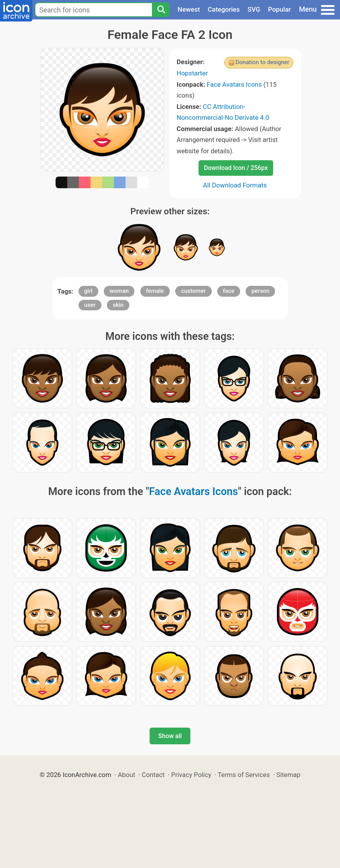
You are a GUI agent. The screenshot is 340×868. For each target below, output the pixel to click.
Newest (189, 9)
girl (88, 291)
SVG (254, 9)
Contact (153, 775)
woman (119, 291)
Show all (170, 736)
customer (194, 291)
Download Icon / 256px (236, 168)
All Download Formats (235, 185)
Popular (280, 9)
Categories (224, 9)
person (260, 291)
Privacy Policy (191, 775)
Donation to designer (262, 62)
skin (118, 305)
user (90, 305)
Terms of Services (244, 775)
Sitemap (288, 775)
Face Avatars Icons (234, 84)
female (155, 291)
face (229, 291)
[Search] (161, 10)
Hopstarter (192, 73)
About (126, 775)
